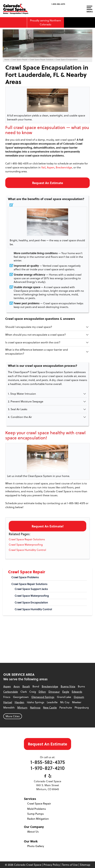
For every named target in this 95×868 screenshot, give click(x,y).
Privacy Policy (52, 865)
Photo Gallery (36, 846)
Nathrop (35, 708)
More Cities (13, 716)
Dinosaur (54, 692)
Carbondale (11, 692)
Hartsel (8, 702)
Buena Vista (68, 686)
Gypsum (79, 697)
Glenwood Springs (43, 697)
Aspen (51, 167)
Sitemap (85, 865)
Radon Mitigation (38, 819)
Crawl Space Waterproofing (26, 545)
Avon (17, 686)
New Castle (50, 708)
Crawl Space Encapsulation (31, 602)
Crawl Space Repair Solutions (27, 539)
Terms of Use (70, 865)
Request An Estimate (48, 183)
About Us (33, 832)
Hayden (19, 702)
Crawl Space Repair (27, 572)
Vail (43, 167)
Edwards (77, 692)
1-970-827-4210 (48, 768)
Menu (89, 9)
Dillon (42, 692)
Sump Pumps (35, 814)
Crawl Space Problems (25, 577)
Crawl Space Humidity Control (27, 550)
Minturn (22, 708)
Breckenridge (64, 167)
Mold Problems (37, 809)
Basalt (26, 686)
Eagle (66, 692)
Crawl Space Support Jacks (31, 589)
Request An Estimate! (48, 526)
